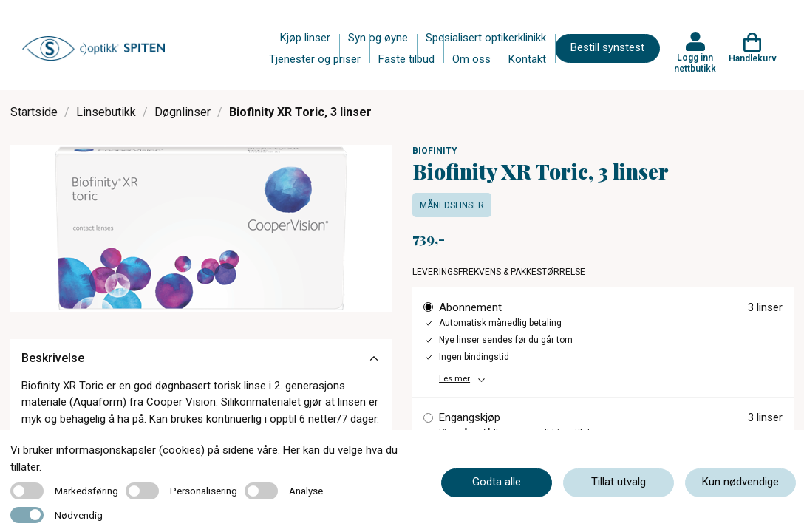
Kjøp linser (305, 38)
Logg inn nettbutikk (695, 63)
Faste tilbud (406, 59)
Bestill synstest (607, 47)
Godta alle (497, 482)
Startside (34, 112)
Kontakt (527, 59)
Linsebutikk (106, 112)
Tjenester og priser (315, 59)
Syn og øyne (378, 38)
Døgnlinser (183, 112)
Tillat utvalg (619, 482)
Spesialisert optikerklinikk (486, 38)
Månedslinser (452, 205)
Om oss (471, 59)
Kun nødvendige (740, 482)
